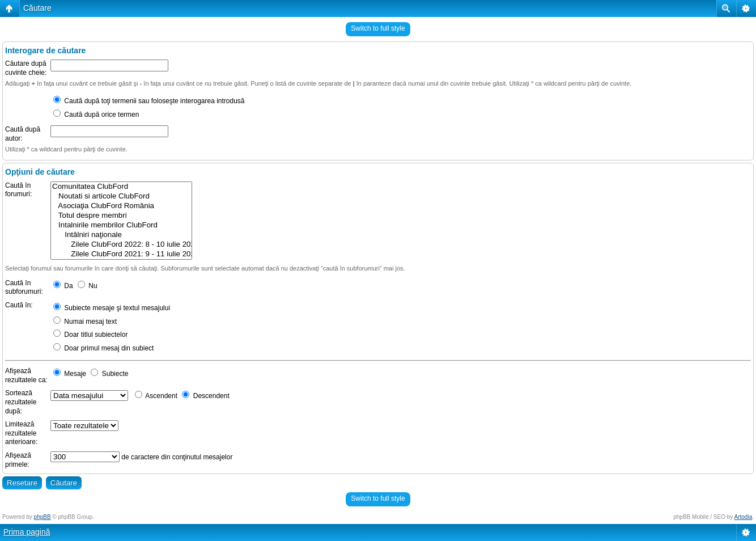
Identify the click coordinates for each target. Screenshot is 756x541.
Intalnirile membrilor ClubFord (121, 225)
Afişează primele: (18, 460)
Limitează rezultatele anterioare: (21, 433)
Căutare (37, 8)
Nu (88, 286)
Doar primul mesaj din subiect (103, 348)
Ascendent (156, 396)
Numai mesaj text (85, 322)
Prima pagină (27, 532)
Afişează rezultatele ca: (26, 375)
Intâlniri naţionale (121, 235)
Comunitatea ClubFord (121, 187)
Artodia (744, 517)
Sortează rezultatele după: (21, 402)
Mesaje (70, 374)
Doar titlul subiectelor (90, 335)
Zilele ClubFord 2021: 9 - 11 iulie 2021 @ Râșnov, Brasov (121, 254)
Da (63, 286)
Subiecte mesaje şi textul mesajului (112, 308)
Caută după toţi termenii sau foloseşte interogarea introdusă (149, 101)
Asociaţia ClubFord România (121, 206)
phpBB (43, 517)
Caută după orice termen (96, 115)
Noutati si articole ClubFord (121, 196)
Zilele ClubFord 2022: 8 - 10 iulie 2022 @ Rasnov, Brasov (121, 245)
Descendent (205, 396)
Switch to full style (378, 28)
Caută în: (19, 305)
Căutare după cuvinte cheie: (26, 68)
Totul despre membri (121, 216)
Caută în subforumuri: (24, 288)
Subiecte (109, 374)
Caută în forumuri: (18, 190)
